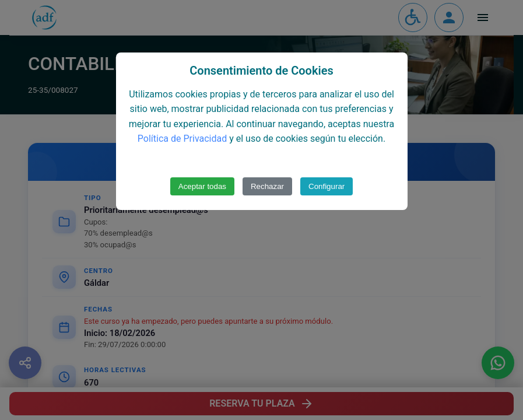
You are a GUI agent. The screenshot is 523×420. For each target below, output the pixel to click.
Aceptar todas (202, 186)
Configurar (327, 186)
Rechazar (267, 186)
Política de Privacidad (182, 139)
